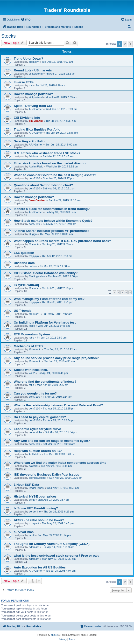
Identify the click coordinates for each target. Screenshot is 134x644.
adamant (34, 547)
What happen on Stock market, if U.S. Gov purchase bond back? (62, 241)
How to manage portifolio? (34, 197)
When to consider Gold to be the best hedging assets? (55, 175)
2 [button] (125, 44)
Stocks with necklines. (31, 370)
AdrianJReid (36, 166)
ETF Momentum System (32, 334)
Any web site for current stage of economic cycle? (52, 441)
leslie (32, 326)
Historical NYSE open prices (35, 496)
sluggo (33, 234)
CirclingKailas (37, 276)
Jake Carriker (37, 200)
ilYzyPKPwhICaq (26, 285)
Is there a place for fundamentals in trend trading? (52, 209)
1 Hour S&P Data (26, 485)
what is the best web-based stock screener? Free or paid (57, 556)
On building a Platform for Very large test (45, 322)
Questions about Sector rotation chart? (43, 185)
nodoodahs (35, 432)
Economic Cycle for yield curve (37, 429)
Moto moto (35, 349)
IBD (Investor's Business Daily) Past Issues (46, 474)
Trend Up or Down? (28, 59)
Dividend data (24, 263)
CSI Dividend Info (27, 118)
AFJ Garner (36, 109)
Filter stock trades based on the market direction (51, 163)
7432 (32, 373)
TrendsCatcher (37, 478)
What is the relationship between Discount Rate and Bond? (58, 405)
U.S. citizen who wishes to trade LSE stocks (47, 153)
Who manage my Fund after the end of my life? (49, 299)
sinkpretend (36, 74)
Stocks (8, 36)
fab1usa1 (34, 156)
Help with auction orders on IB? (38, 451)
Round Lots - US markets (33, 70)
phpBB (55, 635)
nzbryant (34, 523)
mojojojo (34, 256)
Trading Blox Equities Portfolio (37, 129)
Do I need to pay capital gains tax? (40, 417)
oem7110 (34, 178)
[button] (130, 44)
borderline (35, 512)
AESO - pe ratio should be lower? (39, 520)
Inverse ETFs (24, 82)
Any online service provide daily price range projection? (56, 358)
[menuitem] (26, 20)
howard (33, 466)
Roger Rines (36, 488)
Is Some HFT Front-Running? (36, 508)
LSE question (24, 253)
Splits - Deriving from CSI (33, 106)
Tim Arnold (36, 121)
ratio (31, 338)
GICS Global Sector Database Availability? (46, 273)
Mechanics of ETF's (29, 346)
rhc (31, 85)
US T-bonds (23, 311)
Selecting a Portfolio (29, 141)
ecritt (32, 500)
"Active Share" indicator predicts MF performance (52, 231)
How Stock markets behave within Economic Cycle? (53, 221)
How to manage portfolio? (33, 94)
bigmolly (34, 62)
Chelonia (34, 244)
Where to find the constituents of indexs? (45, 382)
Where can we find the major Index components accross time (60, 463)
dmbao (33, 266)
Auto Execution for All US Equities (40, 567)
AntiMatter (35, 454)
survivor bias (24, 532)
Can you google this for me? (35, 393)
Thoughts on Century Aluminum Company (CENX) (52, 544)
